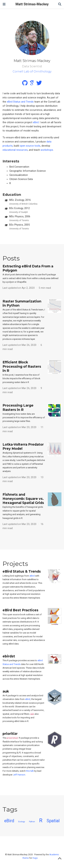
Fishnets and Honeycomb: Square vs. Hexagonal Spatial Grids (23, 499)
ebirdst (9, 656)
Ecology (22, 822)
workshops (47, 150)
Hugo (35, 858)
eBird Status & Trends (22, 571)
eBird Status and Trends (20, 102)
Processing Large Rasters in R (18, 407)
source (30, 146)
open (22, 146)
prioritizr (10, 734)
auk (6, 691)
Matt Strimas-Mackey (32, 4)
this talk (30, 771)
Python (32, 822)
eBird (36, 122)
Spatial (53, 821)
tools (37, 146)
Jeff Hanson (19, 775)
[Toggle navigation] (4, 4)
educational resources (15, 150)
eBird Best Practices (20, 610)
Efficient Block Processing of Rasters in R (22, 366)
